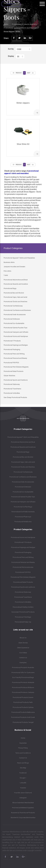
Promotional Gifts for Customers (23, 673)
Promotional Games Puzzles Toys (23, 497)
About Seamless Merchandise (23, 803)
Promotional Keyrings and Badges (23, 547)
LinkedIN (23, 783)
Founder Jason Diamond (23, 793)
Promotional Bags (23, 452)
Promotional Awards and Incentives (23, 447)
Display (11, 56)
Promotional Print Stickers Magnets (23, 577)
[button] (23, 49)
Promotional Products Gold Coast (23, 717)
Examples (23, 663)
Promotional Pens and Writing (23, 557)
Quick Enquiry (11, 4)
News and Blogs (23, 763)
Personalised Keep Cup (23, 622)
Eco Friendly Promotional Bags (23, 677)
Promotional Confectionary (23, 472)
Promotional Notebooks (23, 522)
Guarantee (23, 743)
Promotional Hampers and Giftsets (23, 502)
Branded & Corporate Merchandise (23, 818)
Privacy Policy (23, 748)
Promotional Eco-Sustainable (23, 492)
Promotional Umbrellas (23, 602)
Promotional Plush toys (23, 517)
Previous (19, 73)
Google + (23, 778)
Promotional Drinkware (23, 487)
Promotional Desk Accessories (23, 482)
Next (29, 73)
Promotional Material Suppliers (23, 808)
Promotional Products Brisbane (23, 687)
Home (6, 24)
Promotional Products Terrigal (23, 722)
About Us (23, 638)
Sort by (11, 49)
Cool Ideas (23, 653)
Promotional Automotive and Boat (23, 442)
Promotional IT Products (23, 542)
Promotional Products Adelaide (23, 682)
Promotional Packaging (23, 552)
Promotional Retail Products (23, 582)
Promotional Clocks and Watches (23, 467)
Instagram (23, 798)
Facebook (23, 773)
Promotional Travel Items (23, 597)
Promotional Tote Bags (23, 617)
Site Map (23, 768)
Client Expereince (23, 648)
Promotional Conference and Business (23, 477)
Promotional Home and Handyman (23, 537)
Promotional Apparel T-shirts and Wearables (21, 28)
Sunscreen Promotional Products (23, 612)
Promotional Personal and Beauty (23, 562)
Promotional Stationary (23, 592)
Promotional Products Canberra (23, 692)
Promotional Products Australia (24, 24)
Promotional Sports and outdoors (23, 587)
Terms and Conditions (23, 753)
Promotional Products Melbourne (23, 712)
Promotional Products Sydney (23, 707)
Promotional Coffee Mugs (23, 507)
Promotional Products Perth (23, 702)
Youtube (23, 788)
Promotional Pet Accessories (23, 567)
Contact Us (23, 658)
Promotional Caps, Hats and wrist (23, 462)
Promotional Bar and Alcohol (23, 457)
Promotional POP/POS (23, 572)
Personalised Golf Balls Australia (23, 512)
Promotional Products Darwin (23, 697)
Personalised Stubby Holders (23, 607)
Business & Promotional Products (23, 813)
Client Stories (23, 643)
